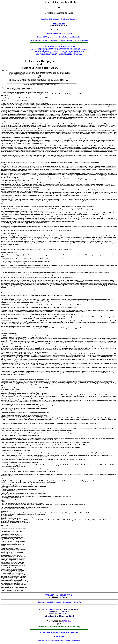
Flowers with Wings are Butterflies (48, 37)
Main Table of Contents (54, 602)
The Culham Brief (83, 40)
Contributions (76, 640)
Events (45, 46)
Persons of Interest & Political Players (70, 53)
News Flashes (65, 19)
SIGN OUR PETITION (59, 595)
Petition (68, 640)
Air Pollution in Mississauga (59, 51)
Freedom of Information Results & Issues (70, 55)
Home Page (44, 19)
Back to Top (59, 636)
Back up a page (67, 602)
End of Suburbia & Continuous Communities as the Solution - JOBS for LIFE (53, 40)
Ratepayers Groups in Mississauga (47, 53)
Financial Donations (51, 609)
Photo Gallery (63, 37)
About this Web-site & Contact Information (51, 640)
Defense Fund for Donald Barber (59, 34)
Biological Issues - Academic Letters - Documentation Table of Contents (59, 48)
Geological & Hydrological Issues (40, 50)
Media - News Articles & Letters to (46, 55)
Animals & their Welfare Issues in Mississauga (62, 46)
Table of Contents (54, 19)
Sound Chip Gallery (75, 37)
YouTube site (59, 24)
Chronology (73, 19)
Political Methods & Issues (77, 51)
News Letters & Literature (42, 51)
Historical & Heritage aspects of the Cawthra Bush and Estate (69, 50)
